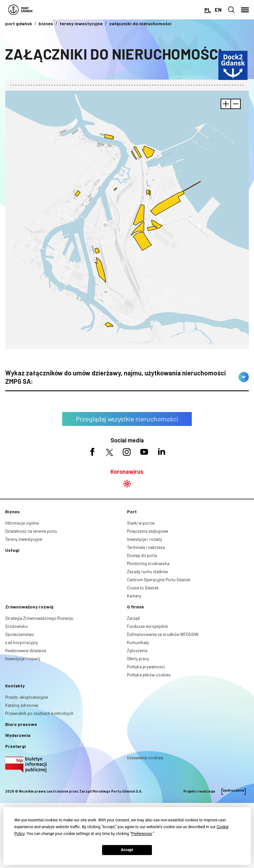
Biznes (12, 512)
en (218, 10)
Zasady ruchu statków (147, 572)
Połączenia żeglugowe (148, 531)
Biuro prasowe (21, 724)
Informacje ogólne (22, 523)
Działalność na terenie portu (31, 531)
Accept (127, 850)
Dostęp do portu (142, 555)
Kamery (134, 596)
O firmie (135, 607)
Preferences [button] (142, 834)
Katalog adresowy (22, 705)
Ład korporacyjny (22, 642)
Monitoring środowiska (148, 563)
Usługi (12, 550)
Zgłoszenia (137, 651)
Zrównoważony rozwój (29, 607)
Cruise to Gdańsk (143, 588)
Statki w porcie (141, 523)
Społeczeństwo (20, 634)
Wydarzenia (18, 735)
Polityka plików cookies (149, 675)
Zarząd (133, 618)
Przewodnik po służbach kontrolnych (39, 713)
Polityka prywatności (146, 667)
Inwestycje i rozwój (144, 539)
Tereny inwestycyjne (24, 539)
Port (132, 512)
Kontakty (15, 686)
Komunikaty (138, 642)
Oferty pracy (138, 659)
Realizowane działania (26, 651)
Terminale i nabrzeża (146, 547)
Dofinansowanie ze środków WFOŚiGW (163, 634)
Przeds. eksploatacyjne (27, 697)
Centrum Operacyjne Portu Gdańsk (159, 580)
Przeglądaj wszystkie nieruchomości (127, 419)
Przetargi (16, 746)
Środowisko (17, 626)
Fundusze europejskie (147, 626)
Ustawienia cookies (145, 758)
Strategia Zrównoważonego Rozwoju (39, 618)
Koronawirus (127, 472)
